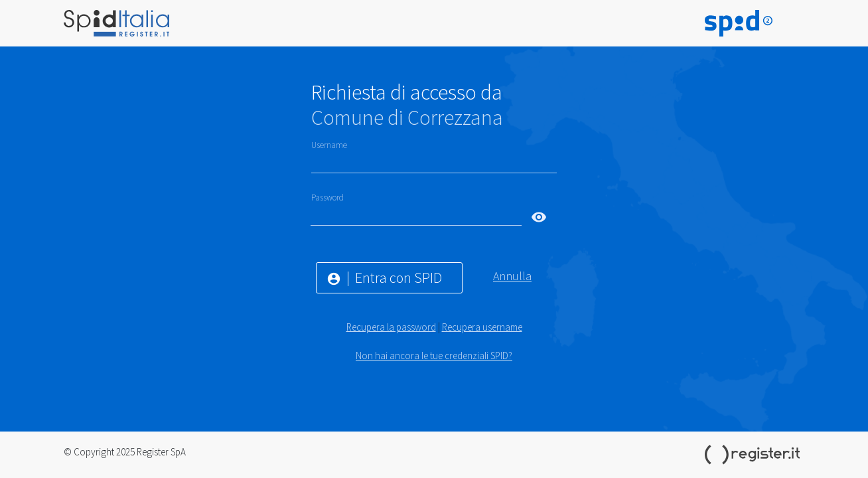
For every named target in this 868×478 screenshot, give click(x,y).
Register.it (755, 455)
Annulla (512, 276)
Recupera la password (391, 327)
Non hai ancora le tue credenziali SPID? (434, 356)
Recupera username (482, 327)
